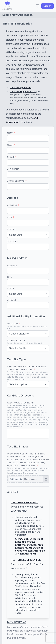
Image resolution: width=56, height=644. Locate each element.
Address (13, 205)
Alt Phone (13, 169)
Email (11, 145)
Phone (12, 157)
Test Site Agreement (21, 87)
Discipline (28, 326)
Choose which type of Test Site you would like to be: (28, 373)
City (11, 217)
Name (11, 133)
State (11, 229)
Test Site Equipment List (23, 92)
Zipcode (13, 241)
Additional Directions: (28, 415)
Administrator (17, 181)
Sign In (47, 6)
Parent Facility (26, 342)
